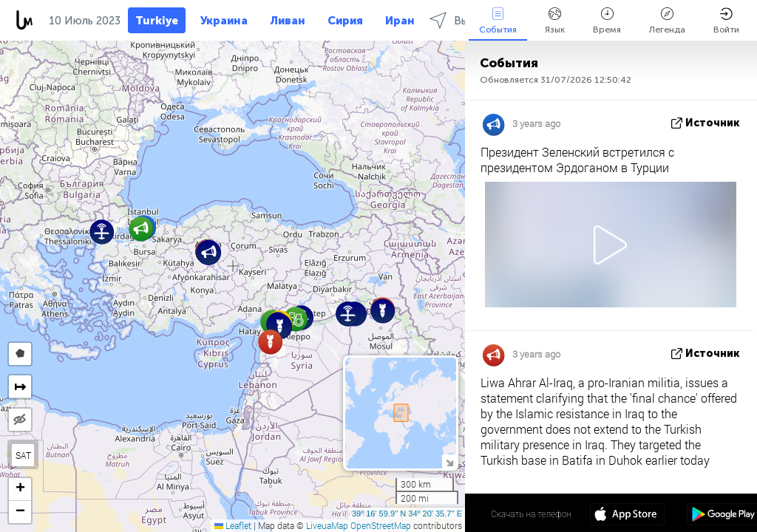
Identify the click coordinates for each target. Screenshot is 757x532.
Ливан (288, 21)
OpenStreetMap (381, 525)
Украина (224, 21)
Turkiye (157, 21)
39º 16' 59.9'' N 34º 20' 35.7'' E (407, 514)
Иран (400, 21)
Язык (555, 21)
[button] (295, 319)
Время (607, 21)
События (498, 21)
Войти (726, 21)
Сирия (345, 21)
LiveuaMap (327, 525)
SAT (23, 455)
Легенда (667, 21)
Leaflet (233, 525)
